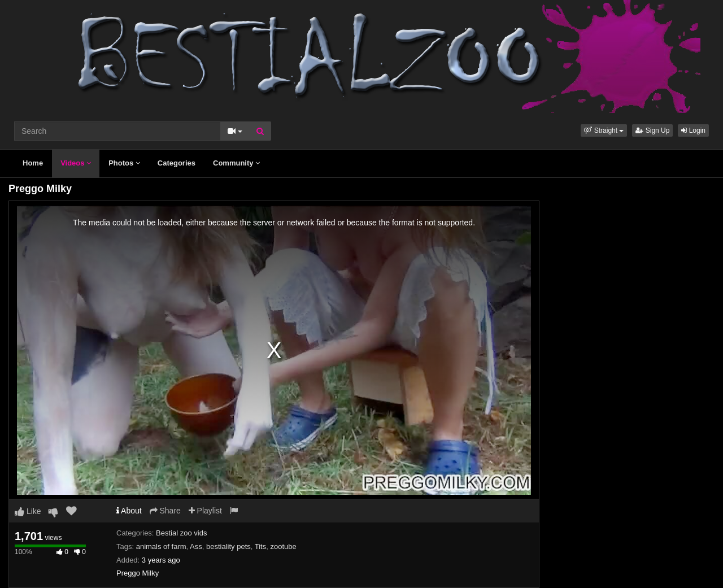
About (129, 511)
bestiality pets (228, 546)
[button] (604, 130)
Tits (260, 546)
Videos (76, 163)
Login (693, 130)
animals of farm (161, 546)
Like (28, 511)
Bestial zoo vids (181, 533)
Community (236, 163)
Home (33, 163)
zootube (283, 546)
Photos (124, 163)
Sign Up (652, 130)
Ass (196, 546)
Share (165, 511)
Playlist (205, 511)
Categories (177, 163)
